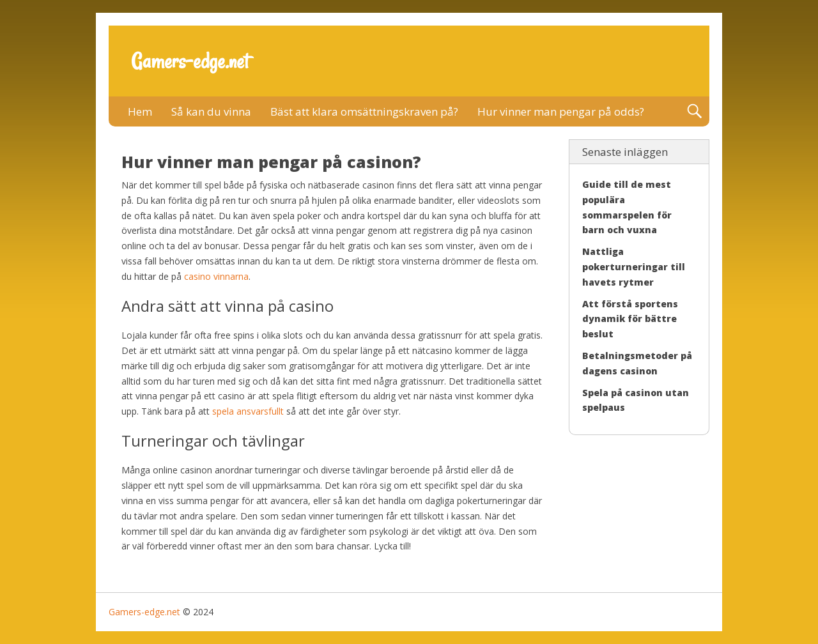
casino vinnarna (216, 276)
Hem (140, 111)
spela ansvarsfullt (248, 411)
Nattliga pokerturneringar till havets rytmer (634, 267)
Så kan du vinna (211, 111)
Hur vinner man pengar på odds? (561, 111)
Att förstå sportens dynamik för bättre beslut (630, 319)
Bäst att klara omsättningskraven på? (364, 111)
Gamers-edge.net (190, 61)
